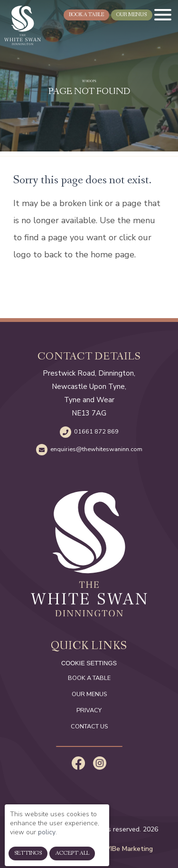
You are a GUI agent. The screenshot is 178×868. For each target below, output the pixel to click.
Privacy (89, 710)
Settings (28, 859)
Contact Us (89, 726)
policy (47, 837)
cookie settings (89, 663)
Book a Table (89, 678)
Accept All (72, 859)
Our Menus (89, 694)
